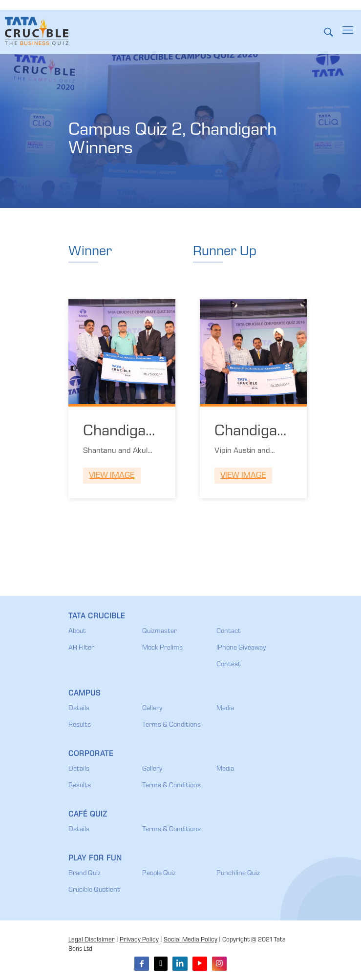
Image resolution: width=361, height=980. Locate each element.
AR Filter (81, 648)
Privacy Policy (139, 940)
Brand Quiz (85, 874)
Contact (229, 632)
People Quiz (159, 874)
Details (79, 709)
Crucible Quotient (94, 890)
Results (80, 725)
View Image (112, 476)
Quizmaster (159, 632)
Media (225, 709)
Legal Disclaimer (92, 940)
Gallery (152, 709)
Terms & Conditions (171, 725)
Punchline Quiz (238, 874)
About (77, 632)
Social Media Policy (191, 940)
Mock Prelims (162, 648)
